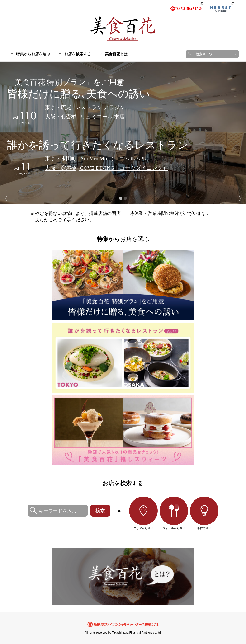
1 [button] (121, 198)
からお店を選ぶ (33, 54)
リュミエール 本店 (85, 117)
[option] (123, 133)
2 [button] (125, 198)
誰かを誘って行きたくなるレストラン (98, 145)
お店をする (78, 54)
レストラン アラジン (85, 107)
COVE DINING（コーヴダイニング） (107, 168)
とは (116, 54)
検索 (100, 511)
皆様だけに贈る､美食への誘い (123, 89)
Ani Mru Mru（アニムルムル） (98, 158)
